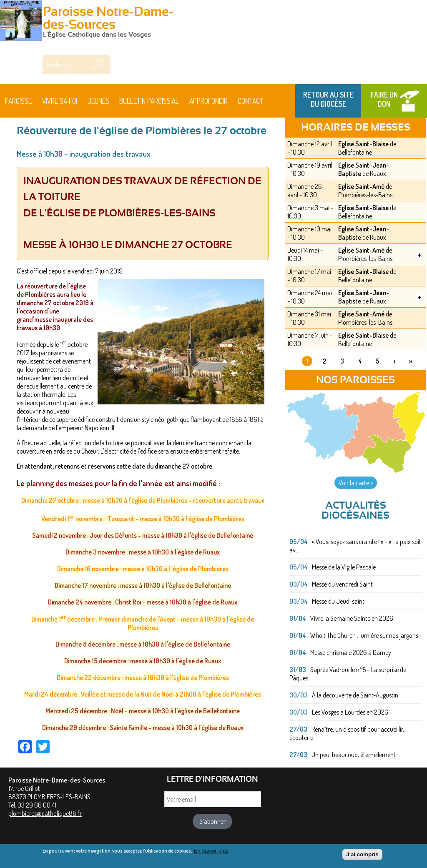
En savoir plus (211, 852)
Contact (251, 101)
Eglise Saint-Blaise (363, 144)
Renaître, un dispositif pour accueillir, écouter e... (347, 733)
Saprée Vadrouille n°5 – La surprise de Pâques (348, 674)
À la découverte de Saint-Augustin (355, 695)
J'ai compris (362, 855)
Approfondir (208, 101)
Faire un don (384, 99)
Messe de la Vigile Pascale (344, 567)
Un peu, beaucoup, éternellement (354, 755)
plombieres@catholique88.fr (45, 813)
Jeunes (98, 101)
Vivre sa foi (60, 101)
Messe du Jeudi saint (338, 601)
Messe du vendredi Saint (342, 584)
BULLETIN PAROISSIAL (149, 101)
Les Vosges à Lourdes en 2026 (350, 712)
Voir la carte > (356, 483)
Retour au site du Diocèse (328, 99)
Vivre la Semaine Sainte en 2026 (352, 618)
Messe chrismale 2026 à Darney (351, 652)
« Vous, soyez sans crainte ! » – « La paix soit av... (355, 546)
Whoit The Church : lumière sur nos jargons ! (365, 635)
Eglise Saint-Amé (361, 186)
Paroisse (18, 101)
